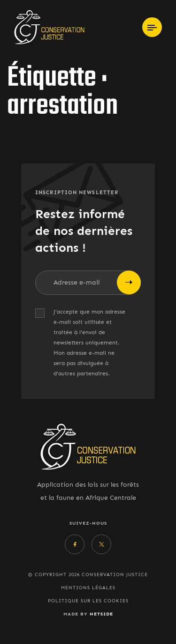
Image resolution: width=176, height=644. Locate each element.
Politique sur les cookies (88, 601)
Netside (101, 614)
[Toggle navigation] (152, 27)
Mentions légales (88, 588)
